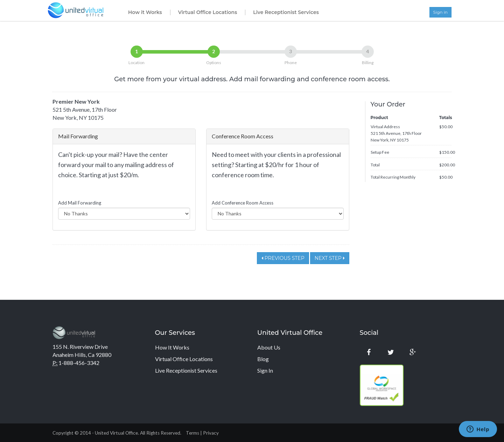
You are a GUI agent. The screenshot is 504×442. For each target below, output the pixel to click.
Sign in (440, 12)
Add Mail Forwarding (80, 203)
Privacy (211, 433)
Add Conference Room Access (243, 203)
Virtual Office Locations (208, 12)
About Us (269, 347)
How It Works (172, 347)
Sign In (265, 370)
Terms (192, 433)
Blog (263, 359)
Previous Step (283, 258)
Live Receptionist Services (286, 12)
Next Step (330, 258)
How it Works (145, 12)
